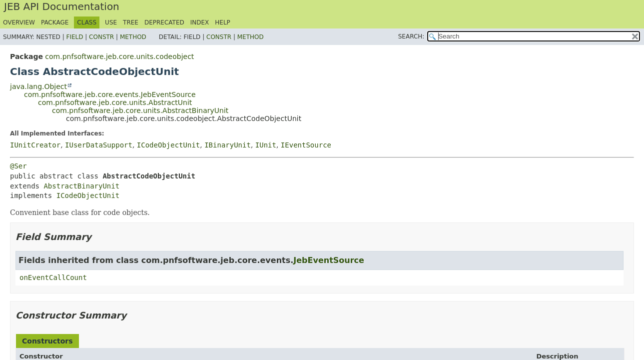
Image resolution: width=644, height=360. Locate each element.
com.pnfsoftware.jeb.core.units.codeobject (119, 56)
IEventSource (306, 145)
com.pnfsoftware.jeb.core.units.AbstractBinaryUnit (140, 110)
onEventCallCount (53, 277)
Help (223, 22)
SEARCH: (411, 36)
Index (200, 22)
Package (55, 22)
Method (133, 37)
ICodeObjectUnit (168, 145)
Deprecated (164, 22)
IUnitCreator (35, 145)
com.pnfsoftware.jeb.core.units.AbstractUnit (115, 102)
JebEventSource (329, 260)
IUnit (266, 145)
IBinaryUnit (228, 145)
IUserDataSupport (99, 145)
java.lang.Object (38, 86)
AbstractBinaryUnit (81, 186)
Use (111, 22)
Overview (19, 22)
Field (74, 37)
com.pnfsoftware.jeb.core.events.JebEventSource (110, 94)
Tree (131, 22)
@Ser (18, 166)
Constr (101, 37)
